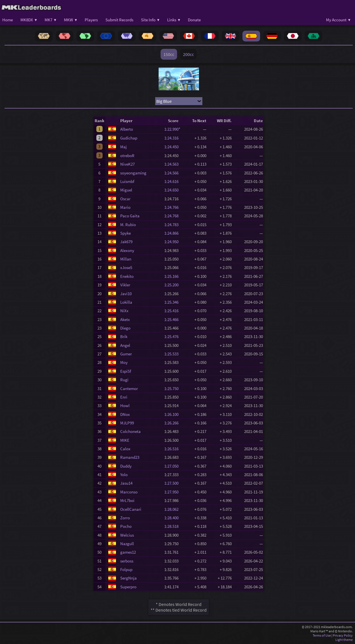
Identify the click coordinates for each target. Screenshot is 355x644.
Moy (124, 362)
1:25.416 (173, 311)
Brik (124, 336)
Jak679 (126, 242)
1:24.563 (173, 164)
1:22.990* (173, 129)
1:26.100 (173, 414)
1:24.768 (173, 216)
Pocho (126, 526)
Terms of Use (322, 635)
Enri (124, 397)
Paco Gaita (130, 216)
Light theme (344, 640)
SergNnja (128, 578)
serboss (127, 561)
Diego (125, 328)
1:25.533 (173, 354)
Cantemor (129, 388)
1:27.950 (173, 492)
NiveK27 (127, 164)
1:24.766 (173, 207)
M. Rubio (128, 225)
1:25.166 (173, 276)
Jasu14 (126, 483)
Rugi (124, 380)
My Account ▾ (338, 20)
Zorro (125, 518)
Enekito (127, 276)
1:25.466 (173, 319)
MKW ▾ (70, 20)
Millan (126, 259)
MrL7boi (127, 500)
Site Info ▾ (150, 20)
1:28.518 (173, 526)
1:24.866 (173, 233)
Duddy (126, 466)
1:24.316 (173, 138)
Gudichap (129, 138)
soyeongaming (133, 173)
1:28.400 (173, 518)
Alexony (127, 250)
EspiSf (126, 371)
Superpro (128, 587)
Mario (125, 207)
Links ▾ (174, 20)
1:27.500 (173, 483)
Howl (125, 406)
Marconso (129, 492)
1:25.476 (173, 336)
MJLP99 (127, 423)
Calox (125, 449)
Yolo (124, 475)
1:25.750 (173, 388)
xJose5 (126, 267)
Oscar (125, 199)
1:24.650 (173, 190)
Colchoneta (130, 431)
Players (91, 20)
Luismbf (127, 181)
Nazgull (127, 544)
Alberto (127, 129)
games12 (128, 552)
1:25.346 (173, 302)
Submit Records (119, 20)
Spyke (125, 233)
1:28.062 (173, 509)
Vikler (125, 285)
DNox (125, 414)
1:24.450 (173, 147)
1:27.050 (173, 466)
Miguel (126, 190)
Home (8, 20)
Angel (125, 345)
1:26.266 (173, 423)
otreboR (127, 156)
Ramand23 (130, 457)
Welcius (127, 535)
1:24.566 (173, 173)
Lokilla (126, 302)
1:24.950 (173, 242)
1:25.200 (173, 285)
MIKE (125, 440)
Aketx (125, 319)
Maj (123, 147)
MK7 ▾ (50, 20)
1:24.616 (173, 181)
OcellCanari (131, 509)
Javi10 (126, 294)
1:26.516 (173, 449)
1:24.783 (173, 225)
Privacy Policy (343, 635)
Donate (194, 20)
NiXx (124, 311)
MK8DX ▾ (29, 20)
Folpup (126, 569)
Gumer (126, 354)
